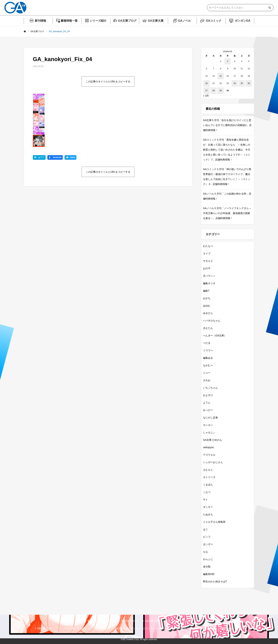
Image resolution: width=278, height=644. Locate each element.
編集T (206, 291)
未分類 (207, 567)
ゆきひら (208, 313)
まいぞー (208, 544)
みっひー (208, 410)
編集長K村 (209, 574)
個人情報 (205, 628)
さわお (207, 380)
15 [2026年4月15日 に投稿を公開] (221, 76)
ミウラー (208, 350)
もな (205, 552)
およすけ (208, 395)
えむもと (208, 470)
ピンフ (207, 537)
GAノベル (184, 21)
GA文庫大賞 (156, 21)
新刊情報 (40, 21)
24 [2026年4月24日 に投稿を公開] (235, 83)
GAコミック (214, 21)
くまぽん (208, 485)
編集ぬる (208, 358)
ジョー (207, 373)
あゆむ (207, 306)
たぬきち (208, 514)
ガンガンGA (243, 21)
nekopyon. (209, 447)
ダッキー (208, 507)
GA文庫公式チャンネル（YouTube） (86, 628)
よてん (207, 403)
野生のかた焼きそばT (215, 582)
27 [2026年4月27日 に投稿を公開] (207, 91)
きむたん (208, 328)
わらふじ (208, 559)
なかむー (208, 365)
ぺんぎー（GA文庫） (215, 335)
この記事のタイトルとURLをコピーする (108, 81)
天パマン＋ (209, 276)
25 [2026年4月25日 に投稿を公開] (242, 83)
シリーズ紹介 (98, 21)
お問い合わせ (225, 628)
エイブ (207, 253)
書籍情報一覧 (69, 21)
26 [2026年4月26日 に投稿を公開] (249, 83)
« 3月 (206, 96)
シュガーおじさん (213, 462)
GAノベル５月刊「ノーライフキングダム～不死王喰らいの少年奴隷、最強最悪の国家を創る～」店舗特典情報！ (227, 213)
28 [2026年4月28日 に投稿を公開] (213, 91)
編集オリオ (209, 283)
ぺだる (207, 343)
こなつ (207, 492)
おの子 (207, 268)
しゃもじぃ (209, 432)
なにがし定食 (210, 417)
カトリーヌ (209, 477)
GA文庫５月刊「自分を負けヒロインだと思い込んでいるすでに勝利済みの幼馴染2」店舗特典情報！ (227, 125)
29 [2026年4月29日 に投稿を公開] (221, 91)
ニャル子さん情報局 (214, 522)
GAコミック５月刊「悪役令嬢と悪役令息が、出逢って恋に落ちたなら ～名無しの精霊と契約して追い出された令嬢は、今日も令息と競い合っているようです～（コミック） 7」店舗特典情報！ (227, 150)
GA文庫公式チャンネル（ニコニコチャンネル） (141, 628)
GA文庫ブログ (127, 21)
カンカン (208, 425)
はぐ (205, 529)
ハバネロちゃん (212, 321)
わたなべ (208, 246)
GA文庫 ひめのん (213, 440)
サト (205, 500)
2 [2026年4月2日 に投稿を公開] (228, 61)
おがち (207, 298)
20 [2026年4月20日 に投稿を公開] (207, 83)
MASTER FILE (184, 628)
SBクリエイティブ (48, 628)
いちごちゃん (210, 388)
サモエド (208, 261)
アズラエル (209, 455)
